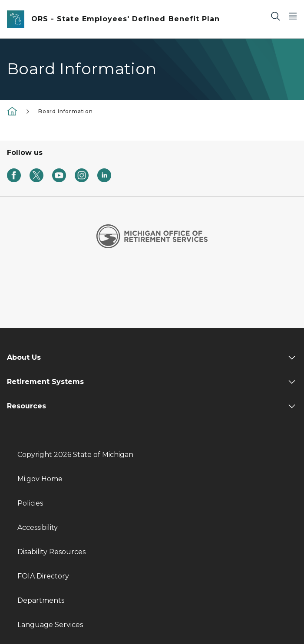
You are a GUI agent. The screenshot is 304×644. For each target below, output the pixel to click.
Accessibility (38, 527)
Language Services (50, 625)
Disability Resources (51, 552)
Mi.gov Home (40, 479)
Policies (30, 503)
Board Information (66, 111)
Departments (41, 600)
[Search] (275, 16)
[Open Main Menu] (293, 16)
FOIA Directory (43, 576)
